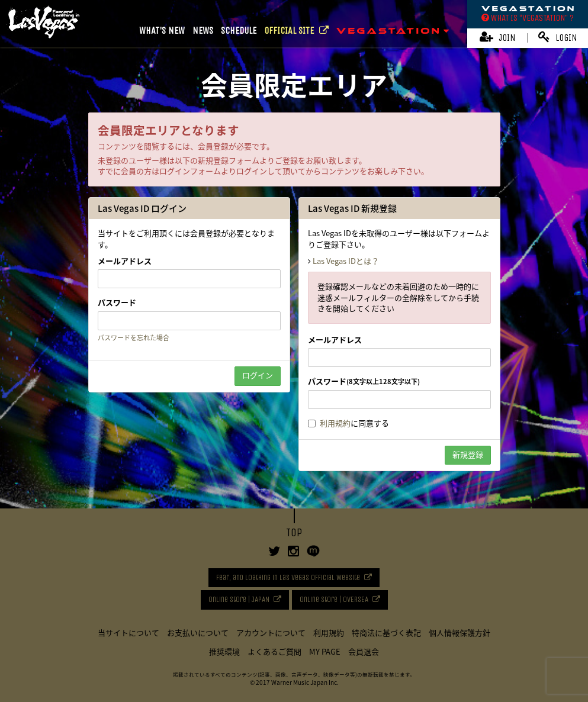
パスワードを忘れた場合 (134, 338)
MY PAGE (325, 651)
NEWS (203, 30)
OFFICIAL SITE (296, 30)
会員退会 (364, 651)
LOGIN (558, 37)
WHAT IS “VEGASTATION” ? (528, 18)
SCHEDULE (239, 30)
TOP (294, 533)
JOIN (498, 37)
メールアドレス (125, 261)
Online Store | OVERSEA (334, 599)
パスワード (117, 302)
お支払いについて (198, 632)
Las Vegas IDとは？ (346, 261)
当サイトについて (128, 632)
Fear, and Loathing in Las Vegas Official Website (288, 577)
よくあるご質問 (274, 651)
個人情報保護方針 (460, 632)
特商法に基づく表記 (386, 632)
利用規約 (335, 423)
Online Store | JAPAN (239, 599)
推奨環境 (224, 651)
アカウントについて (271, 632)
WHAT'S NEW (162, 30)
